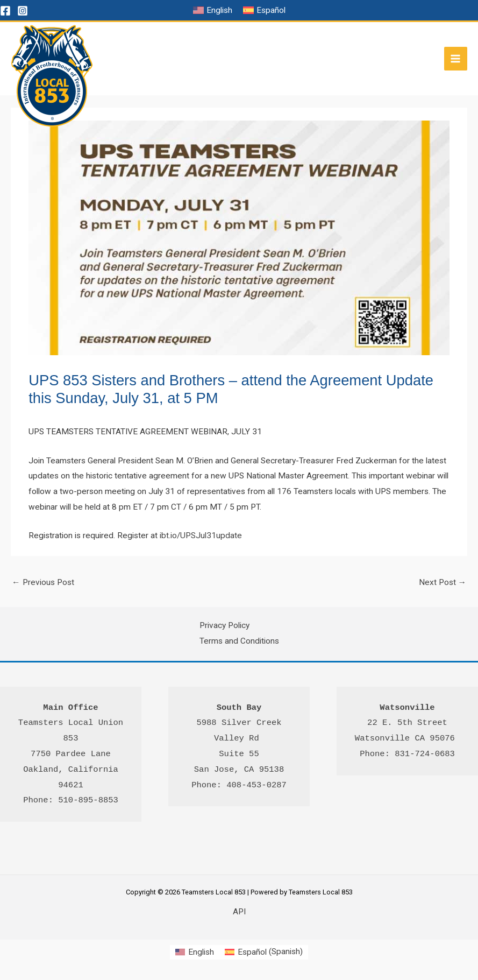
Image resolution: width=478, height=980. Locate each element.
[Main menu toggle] (456, 58)
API (239, 912)
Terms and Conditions (239, 641)
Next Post (443, 582)
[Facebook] (5, 11)
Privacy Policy (224, 625)
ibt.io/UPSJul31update (201, 535)
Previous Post (43, 582)
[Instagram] (23, 11)
